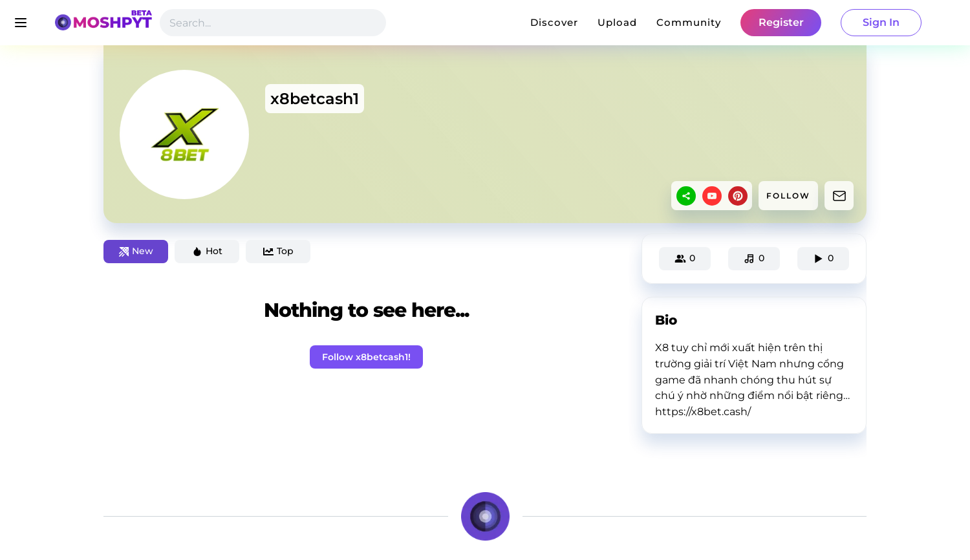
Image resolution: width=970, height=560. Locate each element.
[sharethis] (686, 196)
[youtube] (712, 196)
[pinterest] (738, 196)
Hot (207, 251)
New (136, 251)
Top (278, 251)
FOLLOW (788, 196)
